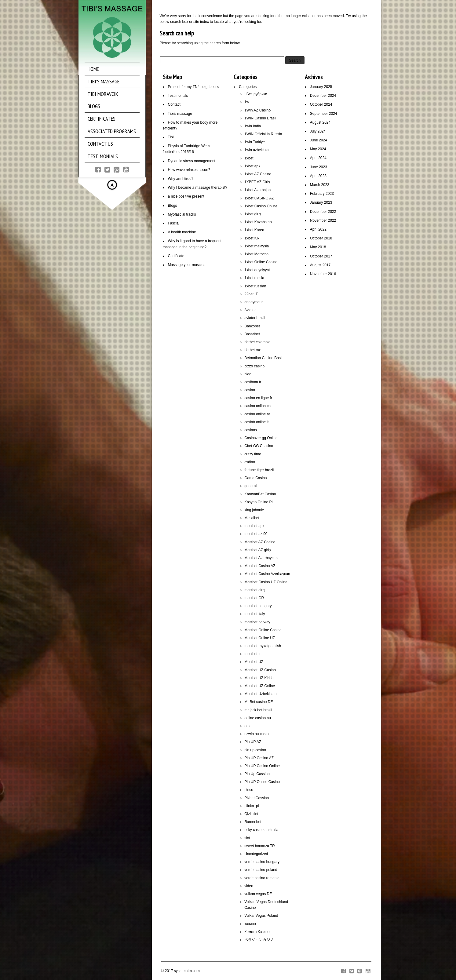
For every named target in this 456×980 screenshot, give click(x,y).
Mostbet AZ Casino (260, 542)
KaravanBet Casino (260, 494)
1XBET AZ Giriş (257, 182)
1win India (253, 126)
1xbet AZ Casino (258, 174)
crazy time (253, 454)
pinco (249, 790)
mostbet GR (254, 598)
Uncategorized (256, 854)
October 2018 (321, 238)
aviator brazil (255, 318)
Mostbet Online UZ (260, 638)
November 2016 (323, 274)
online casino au (258, 718)
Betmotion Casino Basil (263, 358)
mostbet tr (252, 654)
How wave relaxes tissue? (189, 170)
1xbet (249, 158)
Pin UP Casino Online (262, 766)
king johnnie (254, 510)
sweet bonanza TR (260, 846)
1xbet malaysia (257, 246)
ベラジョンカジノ (259, 940)
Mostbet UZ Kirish (259, 678)
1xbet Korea (254, 230)
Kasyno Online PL (259, 502)
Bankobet (252, 326)
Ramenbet (253, 822)
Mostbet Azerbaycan (261, 558)
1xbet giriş (253, 214)
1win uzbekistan (257, 150)
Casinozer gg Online (261, 438)
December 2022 (323, 212)
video (249, 886)
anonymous (254, 302)
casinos (251, 430)
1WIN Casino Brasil (260, 118)
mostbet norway (257, 622)
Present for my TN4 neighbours (193, 87)
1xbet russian (255, 286)
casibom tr (253, 382)
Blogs (173, 206)
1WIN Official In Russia (263, 134)
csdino (250, 462)
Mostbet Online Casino (263, 630)
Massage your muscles (187, 265)
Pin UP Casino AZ (259, 758)
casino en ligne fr (258, 398)
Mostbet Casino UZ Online (266, 582)
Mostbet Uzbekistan (260, 694)
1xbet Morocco (256, 254)
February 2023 (322, 194)
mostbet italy (255, 614)
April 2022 (318, 229)
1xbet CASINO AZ (259, 198)
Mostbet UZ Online (260, 686)
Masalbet (252, 518)
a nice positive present (186, 196)
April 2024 (318, 158)
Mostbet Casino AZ (260, 566)
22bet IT (251, 294)
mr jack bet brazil (258, 710)
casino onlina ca (257, 406)
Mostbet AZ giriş (257, 550)
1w (247, 102)
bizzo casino (254, 366)
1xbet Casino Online (261, 206)
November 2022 (323, 220)
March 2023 (320, 185)
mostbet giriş (255, 590)
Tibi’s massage (180, 114)
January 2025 (321, 87)
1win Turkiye (255, 142)
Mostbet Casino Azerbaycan (267, 574)
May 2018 (318, 247)
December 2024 (323, 96)
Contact (174, 104)
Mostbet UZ (254, 662)
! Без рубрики (256, 94)
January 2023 (321, 202)
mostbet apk (254, 526)
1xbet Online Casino (261, 262)
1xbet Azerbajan (257, 190)
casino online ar (257, 414)
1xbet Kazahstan (258, 222)
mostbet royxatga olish (263, 646)
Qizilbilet (251, 814)
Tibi (171, 137)
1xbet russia (254, 278)
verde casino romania (262, 878)
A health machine (182, 232)
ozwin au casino (257, 734)
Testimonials (178, 96)
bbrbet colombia (257, 342)
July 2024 (318, 131)
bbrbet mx (252, 350)
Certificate (176, 256)
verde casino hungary (262, 862)
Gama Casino (255, 478)
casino (250, 390)
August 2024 (320, 122)
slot (247, 838)
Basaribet (252, 334)
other (248, 726)
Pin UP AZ (253, 742)
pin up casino (255, 750)
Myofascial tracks (182, 214)
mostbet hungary (258, 606)
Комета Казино (257, 932)
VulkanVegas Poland (261, 916)
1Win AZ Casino (257, 110)
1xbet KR (252, 238)
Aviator (250, 310)
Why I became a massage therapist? (198, 188)
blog (248, 374)
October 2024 (321, 104)
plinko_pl (252, 806)
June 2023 (319, 167)
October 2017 (321, 256)
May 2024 (318, 149)
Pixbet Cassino (257, 798)
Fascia (173, 223)
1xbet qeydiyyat (257, 270)
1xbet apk (252, 166)
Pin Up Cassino (257, 774)
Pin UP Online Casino (262, 782)
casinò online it (256, 422)
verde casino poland (261, 870)
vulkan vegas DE (258, 894)
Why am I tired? (181, 179)
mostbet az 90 (256, 534)
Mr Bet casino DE (259, 702)
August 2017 (320, 265)
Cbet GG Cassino (259, 446)
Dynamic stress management (192, 161)
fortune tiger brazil (259, 470)
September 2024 (324, 114)
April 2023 (318, 176)
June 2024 (319, 140)
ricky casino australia (261, 830)
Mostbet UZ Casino (260, 670)
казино (250, 924)
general (250, 486)
